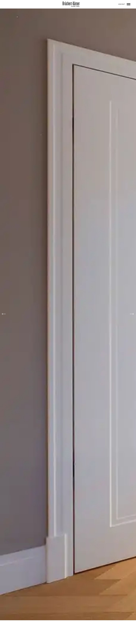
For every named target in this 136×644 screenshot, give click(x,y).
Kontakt (122, 4)
